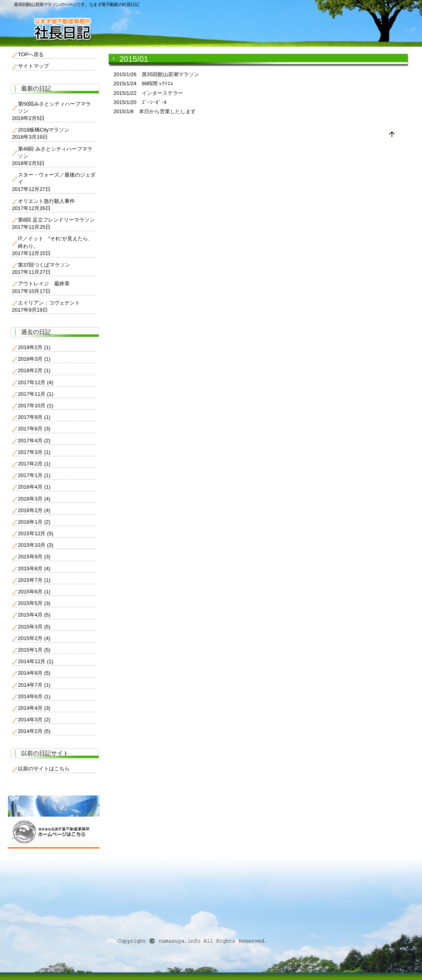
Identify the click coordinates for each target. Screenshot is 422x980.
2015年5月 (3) (34, 603)
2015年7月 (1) (34, 580)
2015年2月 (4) (34, 638)
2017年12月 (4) (36, 382)
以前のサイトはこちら (44, 769)
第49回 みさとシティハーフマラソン (55, 152)
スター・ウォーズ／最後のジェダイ (57, 178)
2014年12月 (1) (36, 661)
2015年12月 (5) (36, 533)
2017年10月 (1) (36, 406)
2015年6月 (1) (34, 592)
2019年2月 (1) (34, 347)
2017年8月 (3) (34, 429)
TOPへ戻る (31, 54)
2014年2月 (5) (34, 731)
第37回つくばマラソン (44, 265)
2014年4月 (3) (34, 708)
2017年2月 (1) (34, 464)
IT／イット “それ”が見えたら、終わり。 (56, 242)
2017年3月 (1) (34, 452)
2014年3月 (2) (34, 720)
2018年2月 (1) (34, 370)
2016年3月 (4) (34, 499)
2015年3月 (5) (34, 627)
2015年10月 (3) (36, 545)
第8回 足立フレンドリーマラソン (56, 220)
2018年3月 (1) (34, 359)
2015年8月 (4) (34, 569)
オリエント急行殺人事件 (46, 201)
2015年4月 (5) (34, 615)
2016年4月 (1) (34, 487)
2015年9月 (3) (34, 557)
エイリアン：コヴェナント (49, 303)
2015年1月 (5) (34, 650)
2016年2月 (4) (34, 510)
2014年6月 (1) (34, 696)
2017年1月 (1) (34, 475)
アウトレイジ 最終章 (44, 284)
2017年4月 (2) (34, 441)
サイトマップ (33, 66)
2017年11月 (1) (36, 394)
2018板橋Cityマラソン (44, 130)
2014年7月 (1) (34, 685)
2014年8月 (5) (34, 673)
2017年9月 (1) (34, 417)
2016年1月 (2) (34, 522)
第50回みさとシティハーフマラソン (54, 107)
